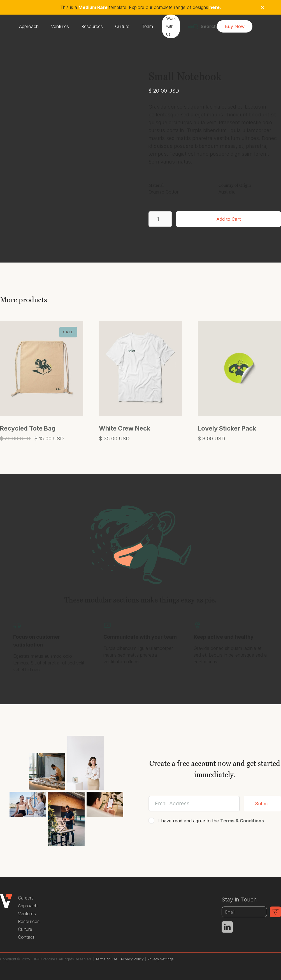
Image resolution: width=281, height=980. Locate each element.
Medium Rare (93, 7)
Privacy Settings (161, 959)
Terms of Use (106, 959)
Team (147, 26)
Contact (26, 937)
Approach (29, 26)
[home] (191, 26)
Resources (92, 26)
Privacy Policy (132, 959)
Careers (26, 898)
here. (215, 7)
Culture (122, 26)
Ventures (60, 26)
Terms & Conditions (242, 821)
